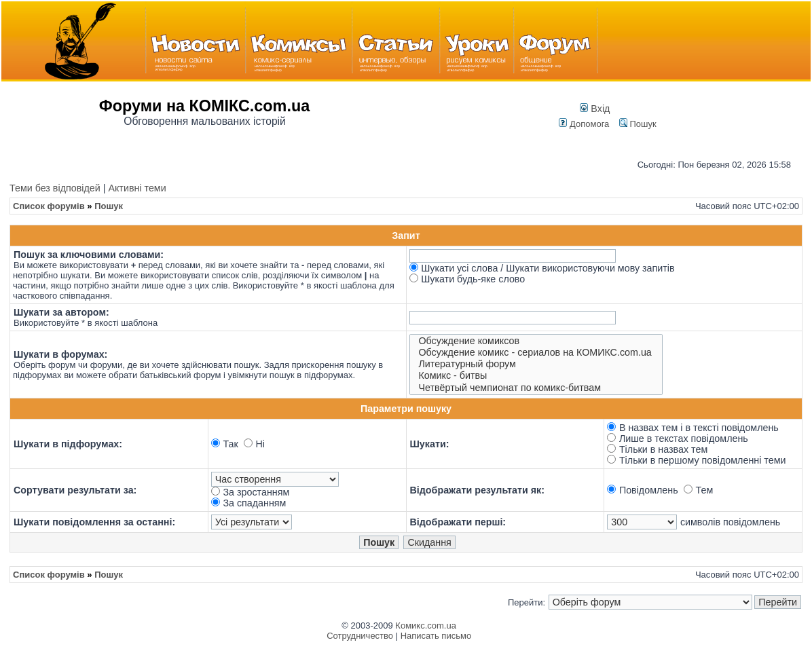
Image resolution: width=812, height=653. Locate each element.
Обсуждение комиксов (536, 341)
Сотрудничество (360, 636)
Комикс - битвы (536, 376)
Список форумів (49, 206)
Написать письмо (436, 636)
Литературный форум (536, 364)
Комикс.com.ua (426, 626)
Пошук (638, 124)
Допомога (584, 124)
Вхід (595, 109)
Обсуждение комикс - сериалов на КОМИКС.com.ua (536, 353)
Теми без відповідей (55, 188)
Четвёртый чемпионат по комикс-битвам (536, 388)
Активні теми (137, 188)
